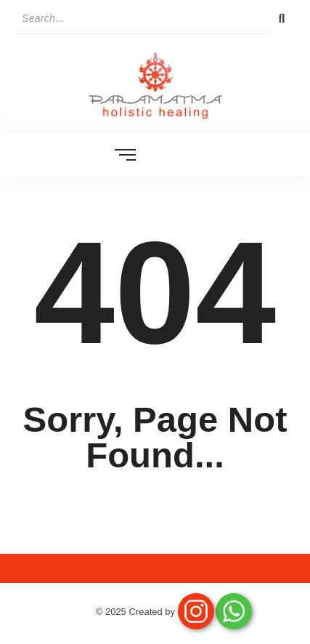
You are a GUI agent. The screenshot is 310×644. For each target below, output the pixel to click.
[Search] (141, 19)
